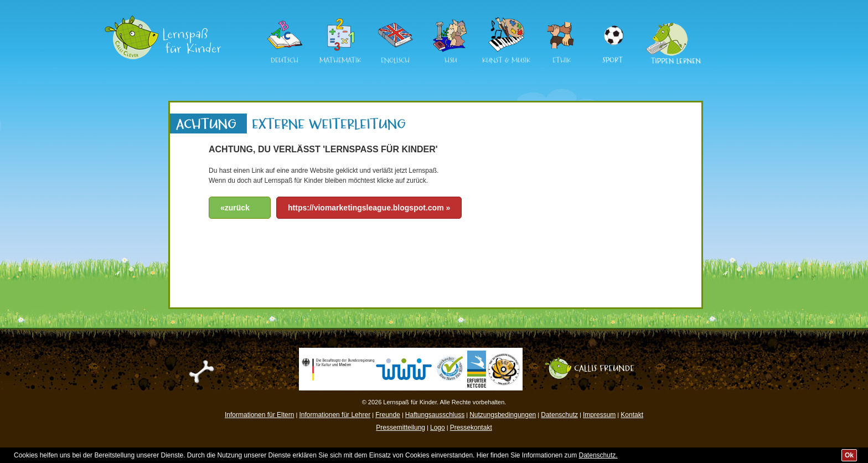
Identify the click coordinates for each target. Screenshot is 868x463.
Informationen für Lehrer (335, 415)
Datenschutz (559, 415)
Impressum (599, 415)
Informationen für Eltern (259, 415)
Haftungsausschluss (435, 415)
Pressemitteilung (401, 428)
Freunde (388, 415)
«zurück (235, 208)
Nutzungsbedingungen (503, 415)
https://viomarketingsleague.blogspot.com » (369, 208)
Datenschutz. (598, 455)
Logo (438, 428)
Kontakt (632, 415)
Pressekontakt (471, 428)
